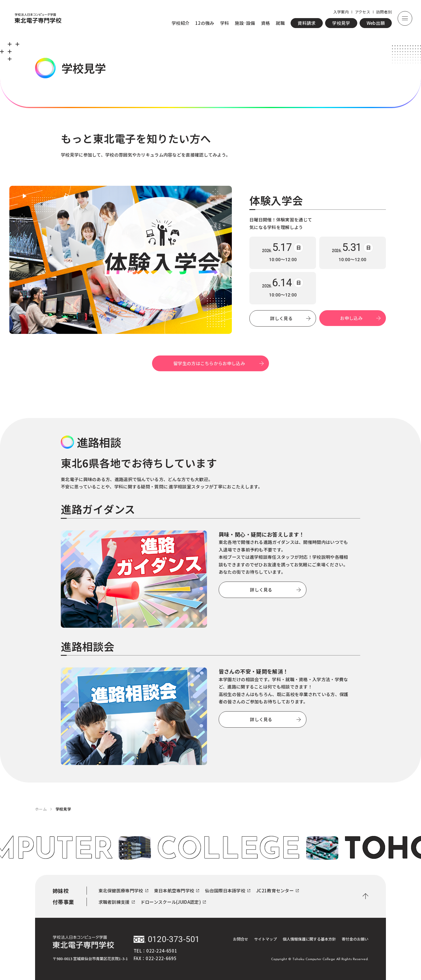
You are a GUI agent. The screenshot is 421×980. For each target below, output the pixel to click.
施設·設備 (245, 23)
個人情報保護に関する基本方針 (309, 939)
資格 (266, 23)
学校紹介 (181, 23)
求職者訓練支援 (117, 902)
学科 (225, 23)
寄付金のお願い (355, 939)
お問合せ (241, 939)
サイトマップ (265, 939)
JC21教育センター (277, 891)
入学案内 (341, 12)
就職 (280, 23)
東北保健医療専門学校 (123, 891)
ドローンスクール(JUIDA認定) (173, 902)
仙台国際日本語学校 (228, 891)
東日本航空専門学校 (177, 891)
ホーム (41, 809)
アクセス (363, 12)
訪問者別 (384, 12)
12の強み (205, 23)
